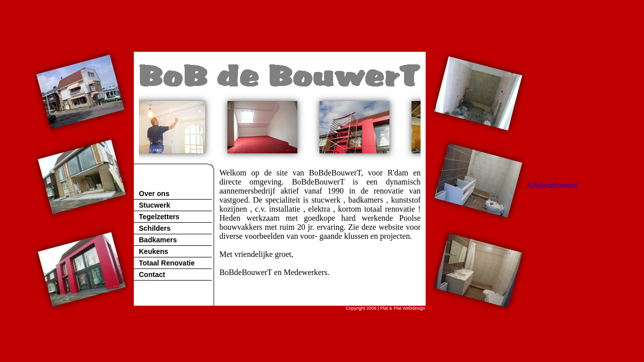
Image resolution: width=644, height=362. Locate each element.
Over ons (154, 194)
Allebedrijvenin (552, 185)
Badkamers (158, 240)
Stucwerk (154, 205)
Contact (152, 275)
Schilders (155, 228)
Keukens (153, 251)
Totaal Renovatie (167, 263)
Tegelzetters (159, 217)
